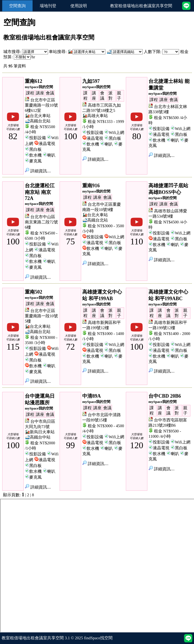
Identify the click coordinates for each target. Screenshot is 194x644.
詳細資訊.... (38, 171)
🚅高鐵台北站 (38, 121)
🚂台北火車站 (38, 116)
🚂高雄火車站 (95, 116)
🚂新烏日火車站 (40, 432)
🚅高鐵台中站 (38, 437)
